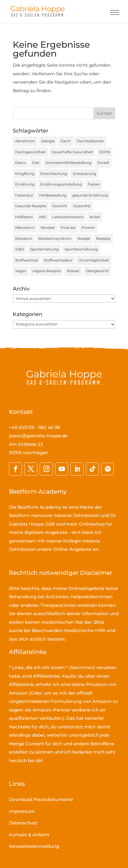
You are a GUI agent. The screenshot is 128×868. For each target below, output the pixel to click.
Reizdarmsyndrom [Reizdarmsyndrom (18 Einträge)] (55, 238)
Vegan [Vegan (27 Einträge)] (21, 271)
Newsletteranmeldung (34, 846)
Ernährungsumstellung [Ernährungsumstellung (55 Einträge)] (61, 184)
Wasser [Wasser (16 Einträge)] (73, 271)
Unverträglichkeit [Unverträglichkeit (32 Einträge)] (94, 260)
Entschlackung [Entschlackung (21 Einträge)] (54, 174)
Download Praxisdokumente (41, 799)
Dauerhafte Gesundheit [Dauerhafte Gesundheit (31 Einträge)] (72, 152)
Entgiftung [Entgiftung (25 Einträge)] (25, 174)
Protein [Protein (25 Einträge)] (88, 228)
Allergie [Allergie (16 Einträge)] (48, 141)
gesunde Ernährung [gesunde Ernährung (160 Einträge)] (90, 195)
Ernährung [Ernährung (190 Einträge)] (25, 184)
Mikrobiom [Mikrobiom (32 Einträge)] (25, 228)
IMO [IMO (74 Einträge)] (43, 217)
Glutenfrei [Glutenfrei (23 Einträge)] (82, 206)
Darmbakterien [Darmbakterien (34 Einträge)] (90, 141)
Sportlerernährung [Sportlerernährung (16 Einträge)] (81, 249)
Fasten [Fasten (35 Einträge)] (94, 184)
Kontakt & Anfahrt (29, 835)
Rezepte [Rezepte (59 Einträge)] (103, 238)
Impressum (22, 811)
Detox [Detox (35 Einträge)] (21, 163)
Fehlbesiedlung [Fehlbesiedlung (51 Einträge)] (53, 195)
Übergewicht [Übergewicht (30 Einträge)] (97, 271)
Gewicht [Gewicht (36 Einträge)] (60, 206)
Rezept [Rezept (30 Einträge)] (84, 238)
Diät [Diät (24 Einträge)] (36, 163)
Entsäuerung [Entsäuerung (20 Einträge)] (84, 174)
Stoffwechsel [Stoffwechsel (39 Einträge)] (27, 260)
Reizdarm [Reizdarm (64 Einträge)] (24, 238)
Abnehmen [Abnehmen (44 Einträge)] (25, 141)
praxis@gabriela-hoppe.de (38, 436)
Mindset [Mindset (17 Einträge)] (48, 228)
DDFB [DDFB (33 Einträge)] (104, 152)
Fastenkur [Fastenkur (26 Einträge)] (24, 195)
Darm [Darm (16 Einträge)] (66, 141)
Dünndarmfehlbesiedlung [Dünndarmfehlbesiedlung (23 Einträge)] (68, 163)
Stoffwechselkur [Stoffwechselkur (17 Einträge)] (58, 260)
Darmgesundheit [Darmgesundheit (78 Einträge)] (30, 152)
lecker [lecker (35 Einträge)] (95, 217)
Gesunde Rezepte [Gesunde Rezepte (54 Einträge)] (31, 206)
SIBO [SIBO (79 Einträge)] (20, 249)
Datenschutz (23, 823)
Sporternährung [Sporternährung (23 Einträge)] (44, 249)
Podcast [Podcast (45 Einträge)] (68, 228)
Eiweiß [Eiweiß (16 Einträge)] (103, 163)
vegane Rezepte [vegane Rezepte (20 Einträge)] (47, 271)
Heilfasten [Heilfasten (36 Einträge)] (24, 217)
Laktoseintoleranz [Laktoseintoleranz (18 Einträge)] (68, 217)
